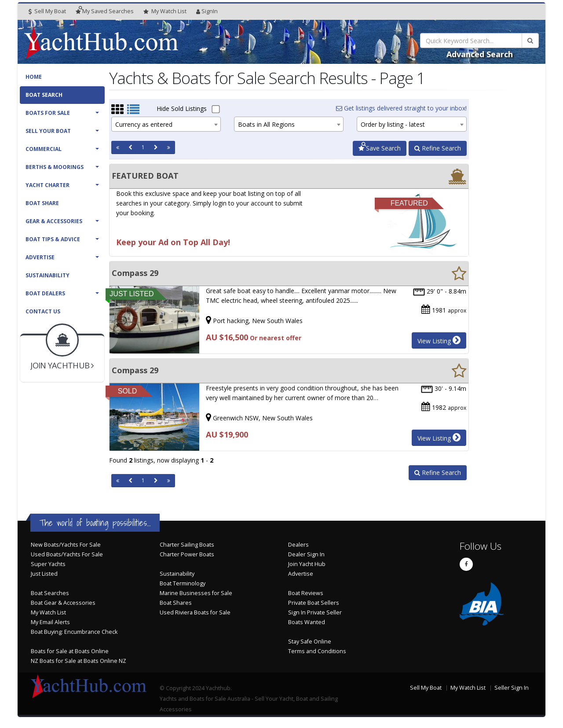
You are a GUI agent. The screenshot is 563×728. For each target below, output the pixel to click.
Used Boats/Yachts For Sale (67, 554)
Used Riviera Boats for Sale (195, 612)
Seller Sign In (512, 688)
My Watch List (48, 612)
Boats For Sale (48, 113)
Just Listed (44, 574)
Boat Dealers (45, 293)
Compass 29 (135, 273)
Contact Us (43, 311)
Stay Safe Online (310, 642)
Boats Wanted (307, 622)
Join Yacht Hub (307, 564)
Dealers (298, 545)
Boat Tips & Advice (53, 239)
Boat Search (44, 95)
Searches (105, 11)
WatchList (165, 11)
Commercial (44, 149)
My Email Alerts (50, 622)
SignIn (207, 11)
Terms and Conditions (317, 651)
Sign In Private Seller (315, 612)
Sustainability (48, 275)
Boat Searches (50, 593)
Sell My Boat (47, 11)
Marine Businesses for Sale (196, 593)
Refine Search (438, 148)
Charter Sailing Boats (187, 545)
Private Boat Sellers (314, 603)
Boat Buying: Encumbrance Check (74, 632)
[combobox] (166, 124)
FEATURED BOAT (145, 176)
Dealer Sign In (306, 554)
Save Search (380, 148)
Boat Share (42, 203)
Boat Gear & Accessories (63, 603)
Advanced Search (480, 54)
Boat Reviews (306, 593)
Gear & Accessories (54, 221)
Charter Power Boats (187, 554)
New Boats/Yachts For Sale (66, 545)
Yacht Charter (48, 185)
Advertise (40, 257)
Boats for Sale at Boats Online (70, 651)
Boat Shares (176, 603)
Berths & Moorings (55, 167)
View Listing (439, 340)
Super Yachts (48, 564)
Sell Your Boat (48, 131)
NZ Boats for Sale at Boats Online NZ (79, 661)
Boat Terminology (183, 583)
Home (34, 77)
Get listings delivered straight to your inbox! (401, 108)
